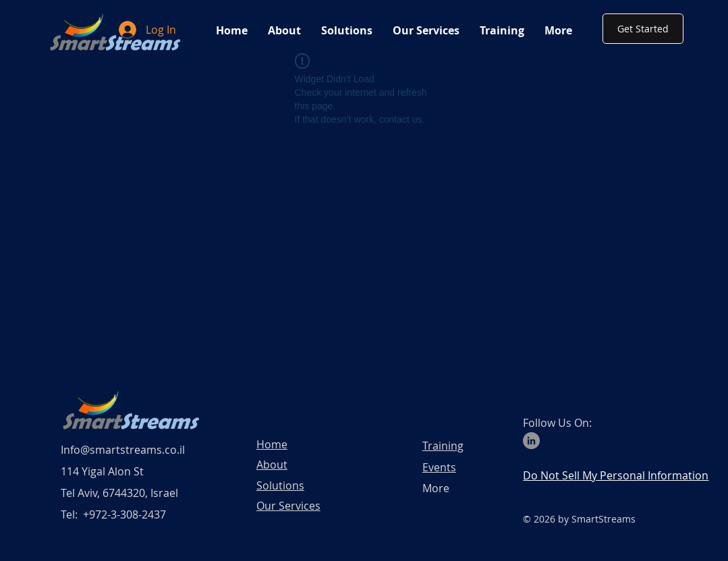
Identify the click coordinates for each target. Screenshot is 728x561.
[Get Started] (643, 29)
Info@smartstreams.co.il (123, 450)
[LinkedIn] (531, 441)
